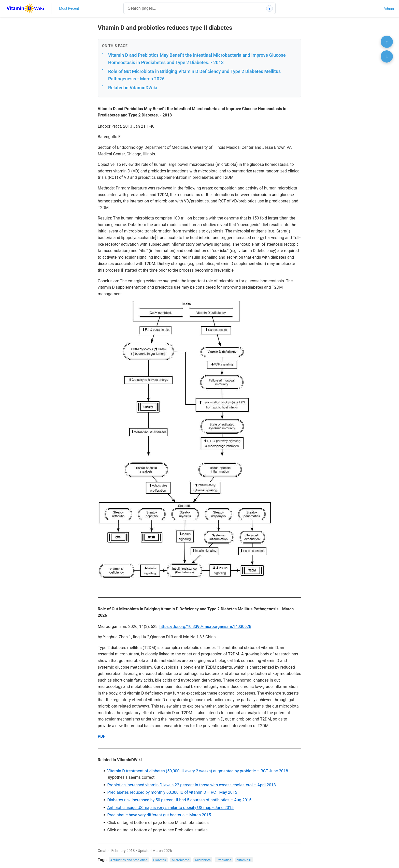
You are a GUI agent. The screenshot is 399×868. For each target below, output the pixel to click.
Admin (389, 8)
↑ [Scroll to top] (387, 42)
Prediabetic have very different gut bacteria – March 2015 (159, 815)
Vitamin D (244, 860)
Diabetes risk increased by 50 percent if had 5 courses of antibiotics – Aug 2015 (179, 800)
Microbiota (203, 860)
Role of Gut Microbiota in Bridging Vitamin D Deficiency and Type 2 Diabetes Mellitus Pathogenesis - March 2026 (194, 75)
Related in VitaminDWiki (133, 88)
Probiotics (224, 860)
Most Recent (69, 8)
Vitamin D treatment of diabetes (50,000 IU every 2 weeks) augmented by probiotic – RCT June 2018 (198, 771)
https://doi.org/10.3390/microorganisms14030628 (205, 627)
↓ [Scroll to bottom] (387, 56)
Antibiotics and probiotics (129, 860)
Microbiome (180, 860)
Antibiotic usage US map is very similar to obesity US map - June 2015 (170, 808)
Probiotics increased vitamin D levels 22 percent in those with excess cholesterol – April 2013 (191, 785)
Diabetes (160, 860)
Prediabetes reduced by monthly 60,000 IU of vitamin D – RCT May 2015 (172, 792)
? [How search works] (270, 8)
